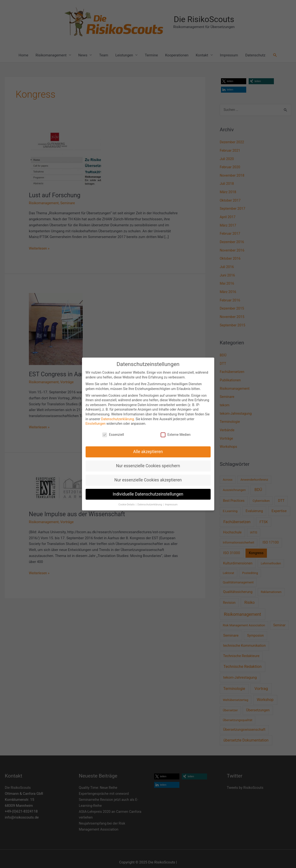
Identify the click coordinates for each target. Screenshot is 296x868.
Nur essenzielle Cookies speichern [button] (148, 466)
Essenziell (113, 435)
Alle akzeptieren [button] (148, 452)
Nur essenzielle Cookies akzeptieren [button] (148, 480)
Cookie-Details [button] (127, 505)
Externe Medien (176, 435)
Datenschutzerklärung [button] (150, 505)
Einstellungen (96, 424)
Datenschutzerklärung (117, 419)
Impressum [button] (171, 505)
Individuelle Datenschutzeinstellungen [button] (148, 494)
